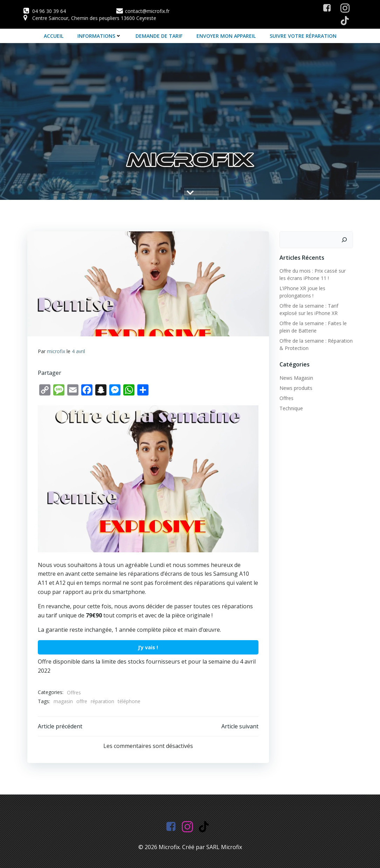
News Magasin (296, 378)
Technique (291, 408)
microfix (56, 351)
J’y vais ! (148, 647)
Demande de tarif (159, 36)
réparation (102, 701)
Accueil (54, 36)
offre (82, 701)
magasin (63, 701)
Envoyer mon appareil (226, 36)
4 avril (78, 351)
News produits (296, 388)
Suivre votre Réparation (303, 36)
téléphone (129, 701)
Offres (74, 692)
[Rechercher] (344, 240)
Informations (99, 36)
